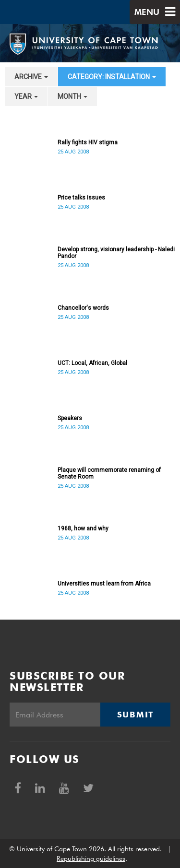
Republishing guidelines (91, 858)
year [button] (26, 96)
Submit (135, 715)
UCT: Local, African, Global (92, 363)
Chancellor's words (83, 308)
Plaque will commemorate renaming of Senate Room (109, 473)
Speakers (70, 418)
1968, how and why (83, 528)
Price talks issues (81, 198)
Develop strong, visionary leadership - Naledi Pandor (116, 253)
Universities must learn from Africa (104, 584)
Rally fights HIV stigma (88, 142)
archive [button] (31, 77)
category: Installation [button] (112, 77)
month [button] (72, 96)
